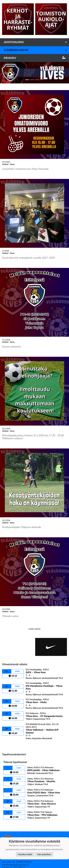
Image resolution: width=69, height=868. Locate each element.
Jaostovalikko (36, 42)
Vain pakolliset (44, 854)
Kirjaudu (34, 58)
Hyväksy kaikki (25, 854)
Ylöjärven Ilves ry (36, 50)
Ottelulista (9, 723)
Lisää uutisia (34, 607)
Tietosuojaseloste (11, 828)
